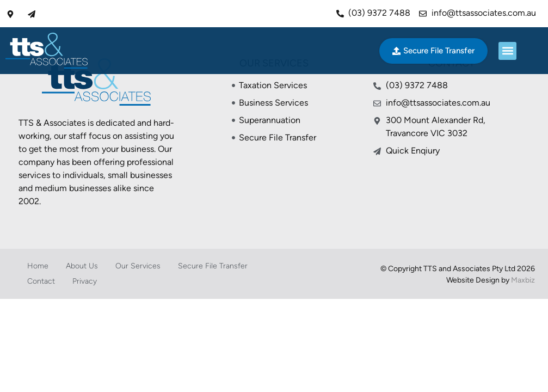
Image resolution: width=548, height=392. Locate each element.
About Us (82, 266)
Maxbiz (523, 280)
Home (38, 266)
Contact (41, 281)
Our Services (138, 266)
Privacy (85, 281)
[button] (507, 51)
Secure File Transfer (213, 266)
